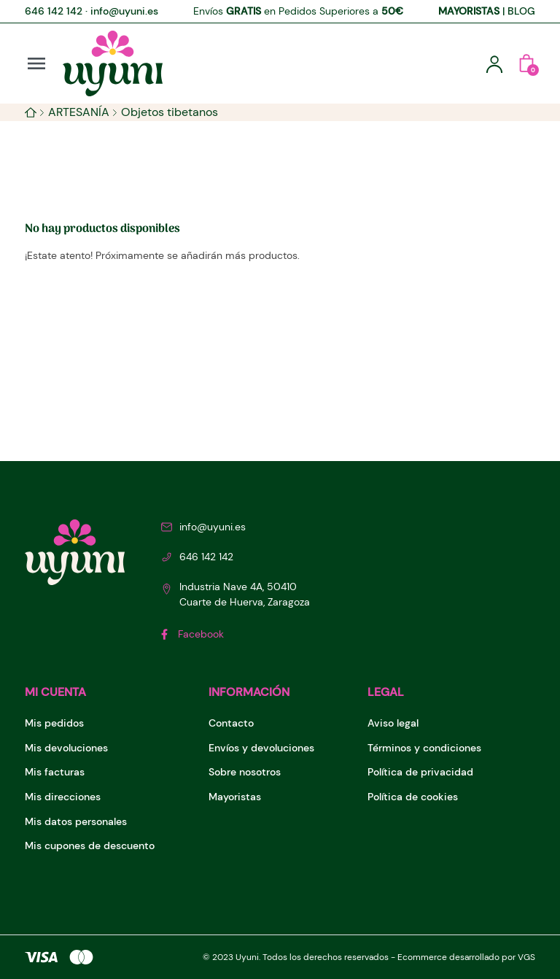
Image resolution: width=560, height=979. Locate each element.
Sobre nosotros (245, 772)
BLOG (521, 11)
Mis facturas (55, 772)
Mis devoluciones (66, 748)
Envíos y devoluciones (261, 748)
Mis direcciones (63, 797)
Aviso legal (393, 723)
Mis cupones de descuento (90, 845)
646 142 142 (54, 11)
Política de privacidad (420, 772)
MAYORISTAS (469, 11)
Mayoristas (235, 797)
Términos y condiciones (424, 748)
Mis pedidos (54, 723)
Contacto (231, 723)
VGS (526, 957)
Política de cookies (413, 797)
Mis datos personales (76, 821)
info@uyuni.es (124, 11)
